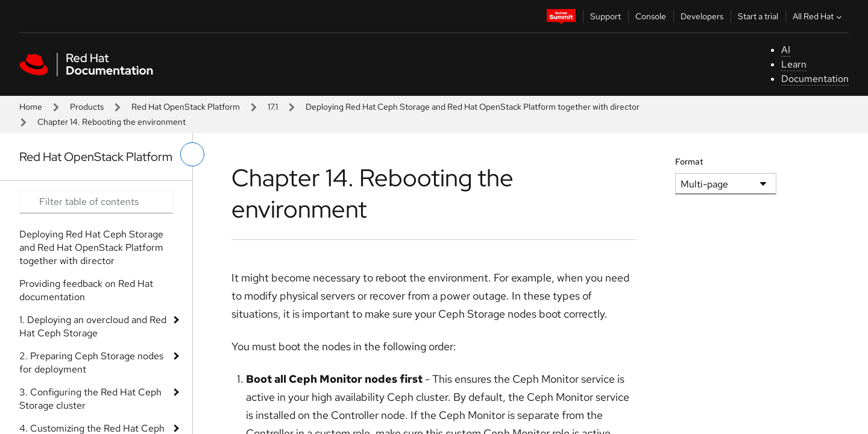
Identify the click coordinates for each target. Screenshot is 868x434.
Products (87, 107)
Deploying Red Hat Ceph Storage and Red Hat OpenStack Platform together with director (473, 107)
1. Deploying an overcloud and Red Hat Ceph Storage (93, 326)
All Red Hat (819, 16)
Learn (794, 64)
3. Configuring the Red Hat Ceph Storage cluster (90, 399)
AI (786, 50)
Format (689, 162)
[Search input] (96, 202)
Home (31, 107)
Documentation (815, 79)
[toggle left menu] (192, 154)
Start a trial (758, 16)
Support (605, 16)
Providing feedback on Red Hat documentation (86, 290)
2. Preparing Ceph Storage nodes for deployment (91, 363)
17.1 (273, 107)
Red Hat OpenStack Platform (186, 107)
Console (651, 16)
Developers (702, 16)
